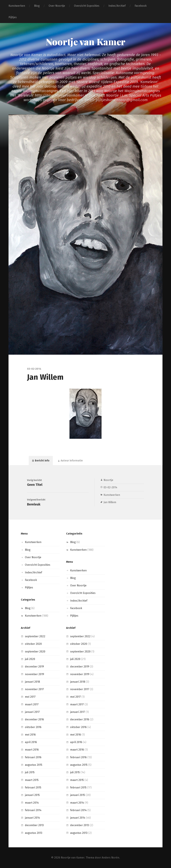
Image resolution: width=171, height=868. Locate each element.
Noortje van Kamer (86, 42)
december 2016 (34, 719)
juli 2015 (30, 772)
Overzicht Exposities (87, 6)
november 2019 (34, 674)
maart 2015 (32, 780)
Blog (37, 6)
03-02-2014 (110, 487)
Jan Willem (110, 502)
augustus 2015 (34, 765)
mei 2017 (30, 697)
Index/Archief (117, 6)
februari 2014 (33, 810)
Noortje (108, 480)
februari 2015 (33, 788)
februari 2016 (33, 757)
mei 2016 (30, 735)
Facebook (141, 6)
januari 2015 (32, 795)
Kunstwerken (17, 6)
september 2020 (35, 652)
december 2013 (34, 825)
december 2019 (34, 667)
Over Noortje (57, 6)
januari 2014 (32, 818)
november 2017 (34, 689)
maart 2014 (32, 803)
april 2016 (31, 742)
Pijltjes (13, 17)
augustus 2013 (34, 833)
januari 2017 (32, 712)
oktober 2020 (33, 644)
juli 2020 (30, 659)
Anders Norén (110, 858)
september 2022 (35, 636)
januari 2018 (32, 682)
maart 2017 (32, 704)
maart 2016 (32, 750)
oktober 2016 (33, 727)
